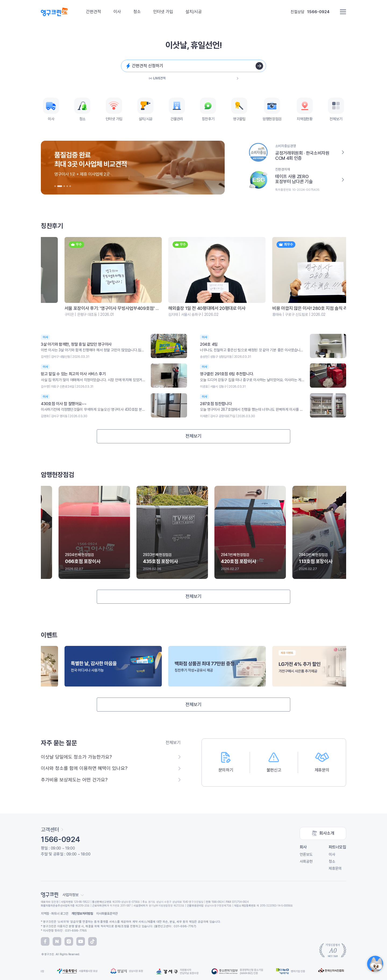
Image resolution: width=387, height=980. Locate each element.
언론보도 (306, 854)
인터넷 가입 (163, 12)
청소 (137, 12)
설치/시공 (194, 12)
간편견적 (94, 12)
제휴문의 (335, 868)
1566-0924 (318, 12)
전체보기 (193, 436)
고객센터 (52, 830)
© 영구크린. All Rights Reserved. (60, 954)
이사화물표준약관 (107, 914)
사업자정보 (73, 895)
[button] (55, 186)
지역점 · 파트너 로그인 (55, 914)
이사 (117, 12)
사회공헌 (306, 861)
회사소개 (323, 833)
